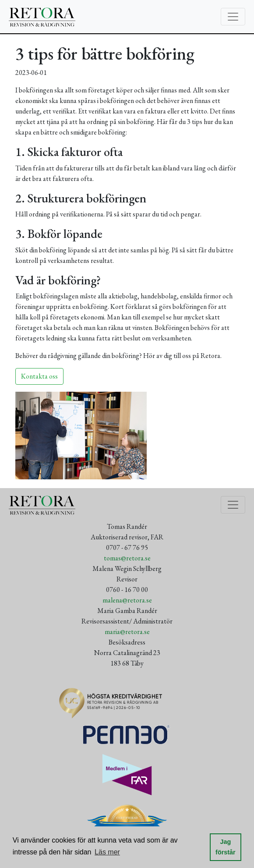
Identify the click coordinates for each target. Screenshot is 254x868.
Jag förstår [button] (226, 847)
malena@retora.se (127, 600)
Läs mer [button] (107, 852)
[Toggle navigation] (233, 17)
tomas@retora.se (127, 558)
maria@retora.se (127, 632)
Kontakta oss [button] (39, 376)
